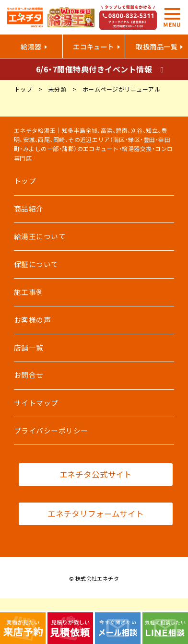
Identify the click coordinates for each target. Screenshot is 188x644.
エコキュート (94, 47)
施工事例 (29, 292)
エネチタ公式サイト (96, 474)
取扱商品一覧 (157, 47)
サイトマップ (36, 403)
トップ (25, 181)
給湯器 (31, 47)
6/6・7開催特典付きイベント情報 (94, 69)
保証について (36, 264)
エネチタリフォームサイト (96, 514)
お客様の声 (32, 320)
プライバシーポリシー (51, 431)
